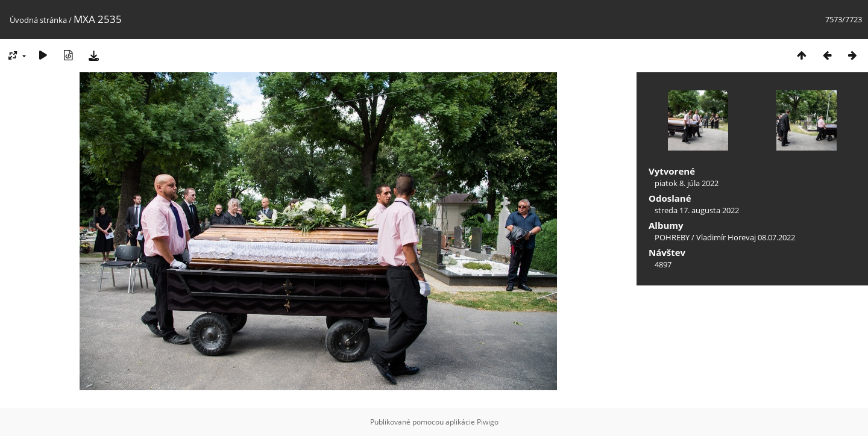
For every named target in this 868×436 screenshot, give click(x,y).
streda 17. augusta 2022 (697, 210)
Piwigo (488, 422)
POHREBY (672, 237)
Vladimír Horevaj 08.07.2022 (746, 237)
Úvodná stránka (38, 20)
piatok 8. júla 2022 (687, 183)
